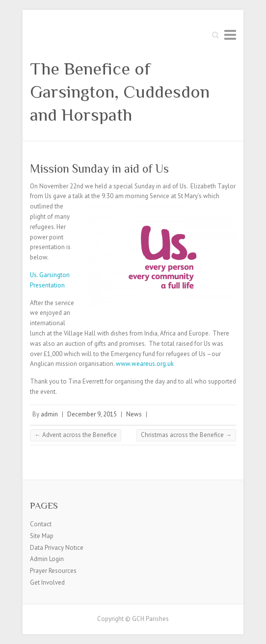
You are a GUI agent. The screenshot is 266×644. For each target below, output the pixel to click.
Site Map (42, 536)
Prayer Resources (53, 571)
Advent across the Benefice (76, 435)
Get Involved (47, 582)
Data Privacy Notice (57, 548)
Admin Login (47, 559)
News (134, 414)
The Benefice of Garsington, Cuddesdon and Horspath (120, 92)
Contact (41, 524)
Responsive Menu (230, 35)
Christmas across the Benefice (186, 435)
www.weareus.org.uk (145, 364)
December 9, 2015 (92, 414)
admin (49, 414)
